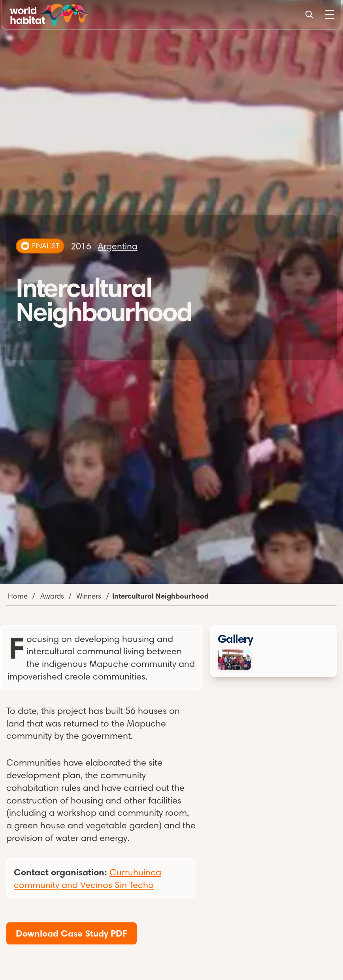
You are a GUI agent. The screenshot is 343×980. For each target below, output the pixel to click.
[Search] (309, 15)
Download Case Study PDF (72, 933)
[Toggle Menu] (330, 15)
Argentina (118, 246)
